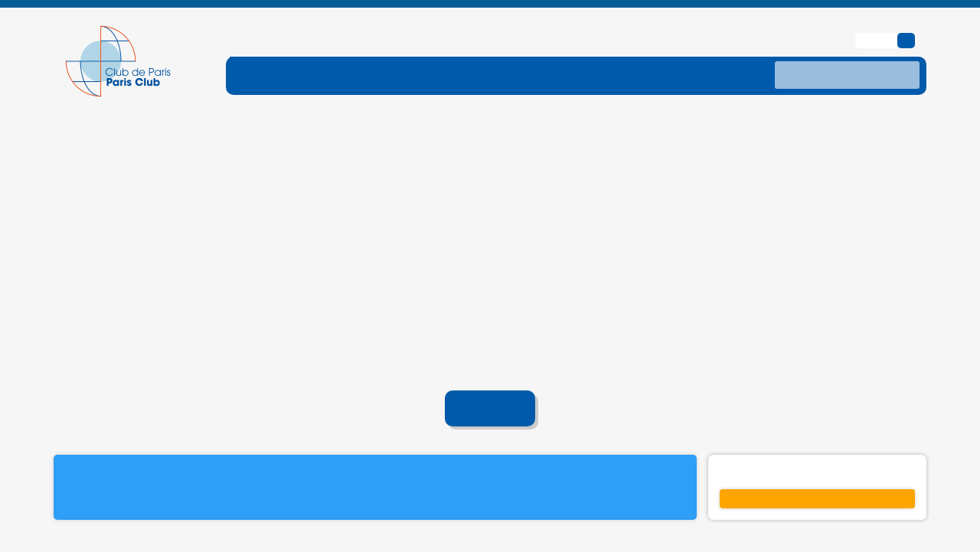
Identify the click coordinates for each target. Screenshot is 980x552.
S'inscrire (818, 474)
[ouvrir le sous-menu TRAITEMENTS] (565, 51)
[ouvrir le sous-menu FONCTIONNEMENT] (311, 51)
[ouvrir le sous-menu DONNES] (669, 51)
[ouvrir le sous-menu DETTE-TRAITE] (446, 51)
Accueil (490, 385)
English (878, 15)
